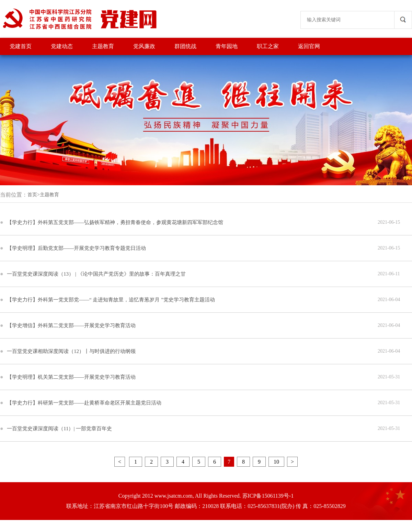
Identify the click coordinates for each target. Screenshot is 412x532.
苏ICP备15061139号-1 (268, 496)
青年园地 (227, 46)
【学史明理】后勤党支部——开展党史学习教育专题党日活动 (76, 248)
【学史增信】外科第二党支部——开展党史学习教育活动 (71, 325)
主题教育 (103, 46)
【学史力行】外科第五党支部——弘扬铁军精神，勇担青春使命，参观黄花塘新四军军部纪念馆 (115, 222)
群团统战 (185, 46)
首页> (34, 195)
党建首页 (21, 46)
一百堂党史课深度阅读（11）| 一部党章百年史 (59, 429)
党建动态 (62, 46)
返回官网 (309, 46)
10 (276, 462)
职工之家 (268, 46)
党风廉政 (144, 46)
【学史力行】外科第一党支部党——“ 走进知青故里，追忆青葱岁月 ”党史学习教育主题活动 (111, 300)
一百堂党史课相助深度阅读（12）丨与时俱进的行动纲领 (71, 351)
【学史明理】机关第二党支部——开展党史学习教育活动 (71, 377)
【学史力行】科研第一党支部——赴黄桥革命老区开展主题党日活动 (84, 403)
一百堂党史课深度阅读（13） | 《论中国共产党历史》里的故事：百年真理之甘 (96, 274)
